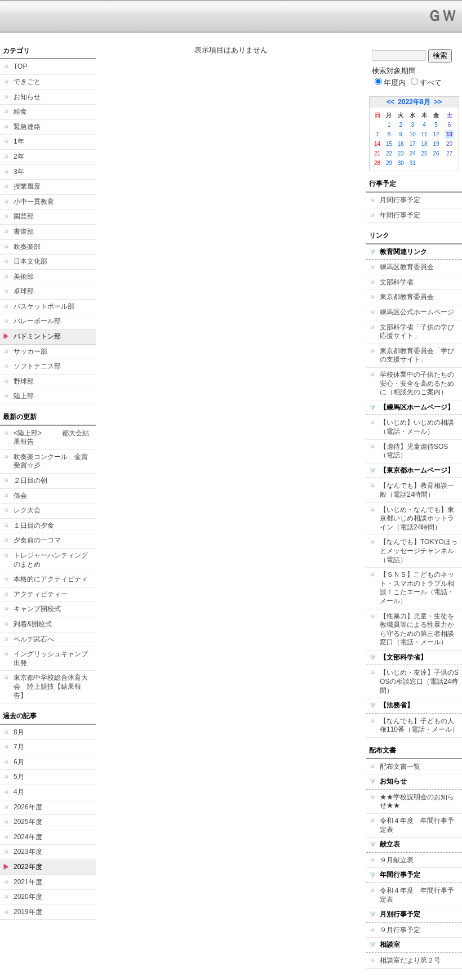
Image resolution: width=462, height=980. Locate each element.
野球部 (24, 381)
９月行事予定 (400, 930)
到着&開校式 (33, 624)
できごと (27, 82)
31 (413, 163)
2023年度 (28, 852)
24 (413, 153)
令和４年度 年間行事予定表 (417, 825)
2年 (19, 157)
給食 (20, 112)
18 (425, 144)
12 (436, 134)
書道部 (24, 231)
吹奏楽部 (27, 247)
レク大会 (27, 510)
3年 (19, 172)
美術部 (24, 277)
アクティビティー (41, 594)
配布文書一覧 (400, 767)
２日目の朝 (30, 480)
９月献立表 (397, 860)
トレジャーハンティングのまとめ (51, 560)
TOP (20, 66)
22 (389, 153)
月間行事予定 (400, 200)
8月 (19, 732)
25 (425, 153)
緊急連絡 (27, 127)
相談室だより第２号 (410, 960)
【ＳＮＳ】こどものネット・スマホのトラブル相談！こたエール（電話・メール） (417, 588)
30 (401, 163)
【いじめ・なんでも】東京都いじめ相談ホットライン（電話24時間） (417, 518)
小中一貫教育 (34, 202)
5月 (19, 777)
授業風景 (27, 186)
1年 (19, 141)
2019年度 (28, 912)
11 (425, 134)
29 (389, 163)
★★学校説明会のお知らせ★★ (417, 801)
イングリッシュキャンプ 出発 (51, 658)
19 (436, 144)
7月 (19, 747)
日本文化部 (30, 261)
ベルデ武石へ (34, 639)
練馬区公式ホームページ (417, 312)
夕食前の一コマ (37, 540)
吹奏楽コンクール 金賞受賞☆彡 (51, 461)
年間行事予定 (400, 215)
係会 (20, 496)
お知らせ (27, 97)
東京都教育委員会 (407, 297)
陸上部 (24, 396)
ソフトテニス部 (37, 366)
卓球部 (24, 291)
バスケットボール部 (44, 306)
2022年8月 (414, 102)
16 (401, 144)
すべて (426, 83)
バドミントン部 (37, 336)
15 (389, 144)
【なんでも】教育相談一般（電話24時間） (417, 490)
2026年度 (28, 807)
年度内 (390, 83)
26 (436, 153)
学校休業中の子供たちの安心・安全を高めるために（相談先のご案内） (417, 383)
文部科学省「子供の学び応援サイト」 (417, 332)
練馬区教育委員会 (407, 267)
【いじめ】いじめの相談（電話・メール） (417, 427)
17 (413, 144)
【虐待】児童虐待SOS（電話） (414, 451)
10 (413, 134)
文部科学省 (397, 282)
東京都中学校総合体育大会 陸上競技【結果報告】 (51, 686)
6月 (19, 762)
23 (401, 153)
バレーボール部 (37, 321)
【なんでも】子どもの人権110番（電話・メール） (419, 725)
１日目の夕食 (34, 525)
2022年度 (28, 867)
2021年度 (28, 882)
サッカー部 (30, 351)
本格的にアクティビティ (51, 579)
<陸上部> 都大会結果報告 (51, 438)
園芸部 (24, 216)
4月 (19, 792)
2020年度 (28, 897)
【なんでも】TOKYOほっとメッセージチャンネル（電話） (419, 551)
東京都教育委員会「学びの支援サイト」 (417, 355)
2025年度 (28, 822)
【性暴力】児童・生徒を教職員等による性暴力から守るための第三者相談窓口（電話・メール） (417, 629)
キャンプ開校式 (37, 609)
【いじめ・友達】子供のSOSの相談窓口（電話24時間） (419, 681)
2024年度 (28, 837)
